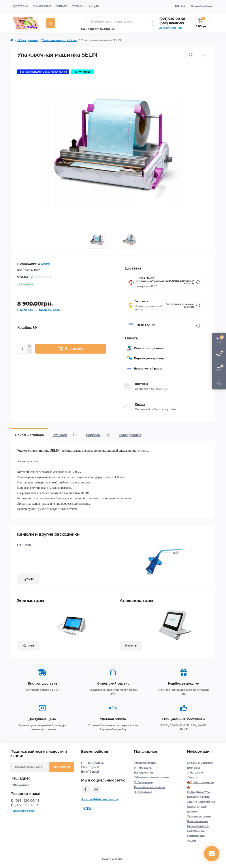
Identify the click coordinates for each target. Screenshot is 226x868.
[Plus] (29, 346)
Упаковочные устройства (60, 40)
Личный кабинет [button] (202, 6)
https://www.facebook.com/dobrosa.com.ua (85, 789)
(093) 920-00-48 (172, 19)
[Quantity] (22, 349)
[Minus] (29, 351)
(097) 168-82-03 (171, 23)
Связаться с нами (199, 816)
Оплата (61, 6)
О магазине (42, 6)
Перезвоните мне (22, 811)
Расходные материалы (150, 787)
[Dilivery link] (198, 282)
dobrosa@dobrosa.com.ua (100, 799)
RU (177, 6)
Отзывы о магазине (200, 763)
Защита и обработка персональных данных (201, 807)
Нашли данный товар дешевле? (39, 310)
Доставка (20, 6)
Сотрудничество (198, 792)
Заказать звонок (170, 28)
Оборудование (28, 40)
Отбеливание (143, 782)
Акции (94, 6)
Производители (198, 826)
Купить (28, 579)
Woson (45, 264)
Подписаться (62, 767)
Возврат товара (198, 821)
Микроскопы (143, 768)
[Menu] (51, 23)
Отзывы (78, 6)
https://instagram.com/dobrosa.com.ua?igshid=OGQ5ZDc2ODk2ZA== (96, 789)
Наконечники (143, 773)
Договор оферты (199, 797)
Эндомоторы (143, 792)
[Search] (86, 21)
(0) (31, 277)
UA (183, 6)
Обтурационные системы (151, 777)
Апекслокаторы (145, 763)
